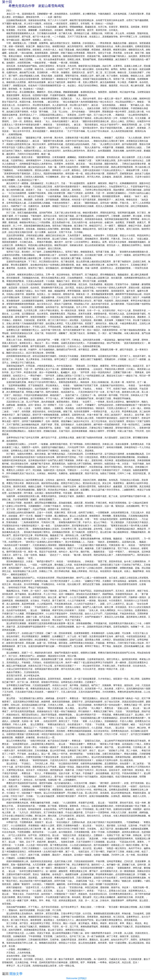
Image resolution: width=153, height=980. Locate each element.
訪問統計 (82, 978)
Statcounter (72, 978)
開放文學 (16, 974)
